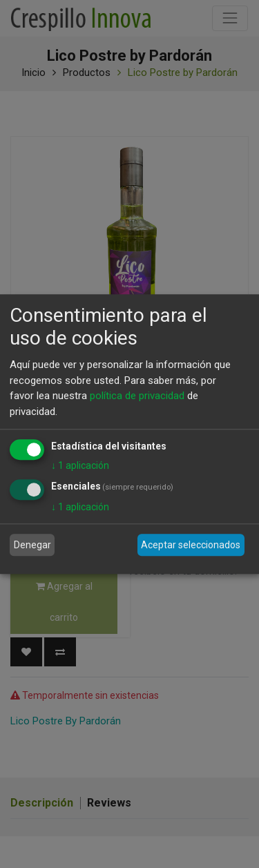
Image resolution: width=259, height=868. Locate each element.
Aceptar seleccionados (191, 545)
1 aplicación (80, 465)
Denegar (32, 545)
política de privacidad (137, 396)
